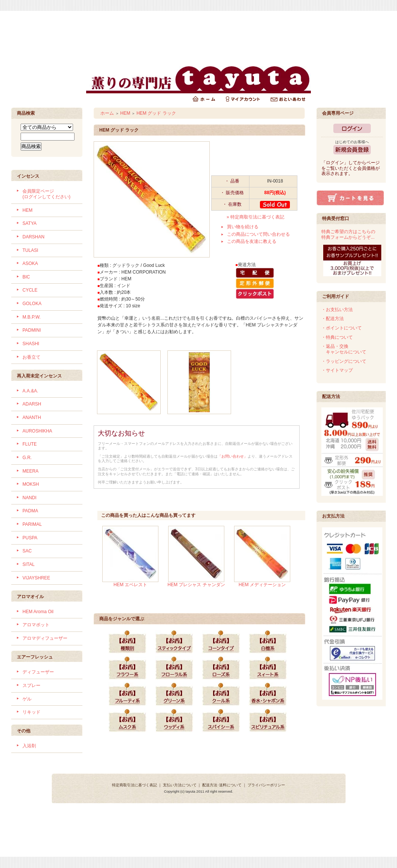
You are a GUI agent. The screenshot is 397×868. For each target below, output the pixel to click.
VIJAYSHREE (36, 578)
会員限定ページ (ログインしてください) (46, 194)
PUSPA (30, 538)
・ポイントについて (342, 328)
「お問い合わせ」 (233, 456)
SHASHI (31, 344)
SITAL (28, 564)
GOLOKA (32, 304)
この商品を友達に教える (252, 241)
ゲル (27, 699)
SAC (27, 551)
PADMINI (32, 330)
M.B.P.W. (31, 317)
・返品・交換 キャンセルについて (344, 349)
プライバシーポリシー (266, 785)
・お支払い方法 (337, 310)
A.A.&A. (30, 391)
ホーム (107, 113)
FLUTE (30, 444)
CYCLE (30, 290)
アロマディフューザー (45, 638)
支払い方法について (180, 785)
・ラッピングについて (344, 361)
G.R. (27, 458)
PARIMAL (32, 524)
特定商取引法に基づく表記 (134, 785)
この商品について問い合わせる (258, 234)
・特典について (337, 337)
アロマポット (36, 625)
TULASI (30, 250)
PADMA (30, 511)
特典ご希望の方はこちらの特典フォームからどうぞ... (348, 234)
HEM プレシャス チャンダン (196, 585)
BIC (26, 277)
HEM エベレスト (130, 585)
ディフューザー (38, 672)
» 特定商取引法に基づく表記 (255, 217)
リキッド (31, 712)
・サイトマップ (337, 370)
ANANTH (32, 418)
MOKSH (31, 484)
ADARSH (32, 404)
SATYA (30, 223)
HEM (28, 210)
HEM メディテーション (262, 585)
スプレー (31, 685)
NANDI (29, 498)
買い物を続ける (243, 227)
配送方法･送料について (222, 785)
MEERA (31, 471)
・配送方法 (333, 319)
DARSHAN (34, 237)
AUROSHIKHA (37, 431)
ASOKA (30, 263)
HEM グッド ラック (156, 113)
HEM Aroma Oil (38, 612)
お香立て (31, 357)
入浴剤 (29, 746)
